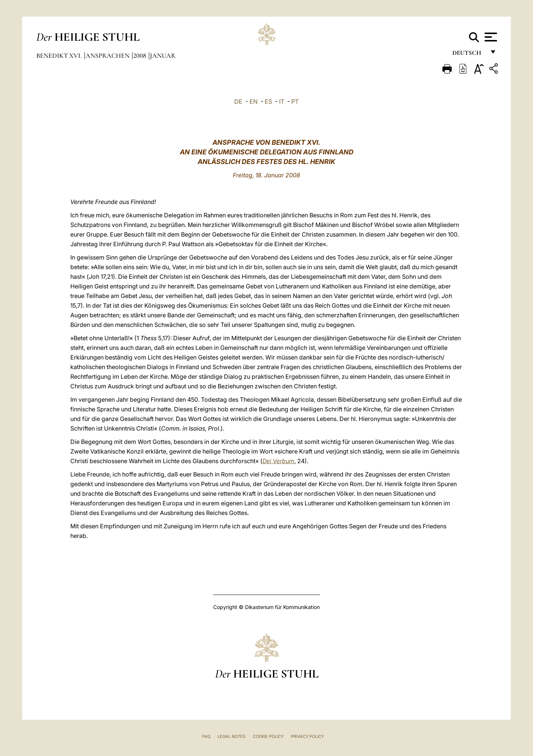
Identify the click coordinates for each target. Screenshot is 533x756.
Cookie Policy (268, 736)
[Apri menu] (490, 37)
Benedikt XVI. (60, 56)
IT (282, 101)
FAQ (206, 736)
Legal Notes (232, 736)
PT (295, 101)
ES (268, 101)
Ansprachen (108, 56)
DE (238, 101)
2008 (140, 56)
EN (254, 101)
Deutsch (469, 55)
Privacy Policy (307, 736)
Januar (163, 56)
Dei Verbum (278, 461)
